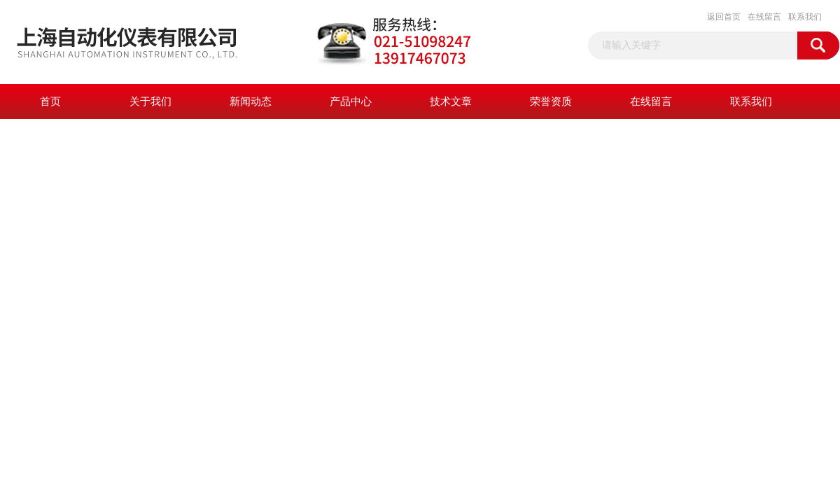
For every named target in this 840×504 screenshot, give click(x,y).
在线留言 (764, 17)
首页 (50, 101)
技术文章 (451, 101)
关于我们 (150, 101)
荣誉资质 (551, 101)
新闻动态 (251, 101)
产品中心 (351, 101)
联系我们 (805, 17)
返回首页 (724, 17)
